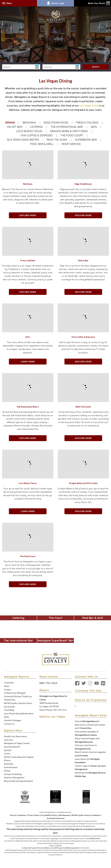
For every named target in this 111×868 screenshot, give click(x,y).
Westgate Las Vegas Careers (17, 743)
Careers (8, 689)
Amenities (9, 764)
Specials (8, 750)
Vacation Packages (13, 720)
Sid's (94, 127)
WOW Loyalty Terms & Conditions (86, 815)
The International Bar (67, 127)
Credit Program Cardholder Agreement (66, 848)
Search (96, 67)
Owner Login (55, 3)
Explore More (28, 215)
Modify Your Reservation (15, 736)
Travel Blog (9, 710)
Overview (8, 740)
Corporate (9, 682)
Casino (7, 753)
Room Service (71, 144)
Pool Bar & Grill (42, 144)
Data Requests (64, 815)
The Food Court (72, 135)
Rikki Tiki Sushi (57, 140)
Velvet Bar (15, 127)
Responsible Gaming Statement (18, 781)
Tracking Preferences (56, 818)
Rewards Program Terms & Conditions (37, 848)
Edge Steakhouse (56, 122)
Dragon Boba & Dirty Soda (69, 131)
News (7, 686)
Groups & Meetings (13, 774)
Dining (10, 122)
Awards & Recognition (14, 777)
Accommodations (12, 747)
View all (87, 721)
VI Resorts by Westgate (15, 693)
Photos (7, 760)
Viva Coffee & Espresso (37, 135)
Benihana (29, 122)
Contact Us (9, 724)
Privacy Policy (33, 815)
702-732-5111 (60, 710)
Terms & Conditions (18, 815)
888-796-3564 (48, 683)
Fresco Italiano (87, 122)
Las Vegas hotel (89, 105)
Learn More (28, 362)
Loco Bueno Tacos (29, 131)
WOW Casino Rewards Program (19, 757)
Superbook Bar (86, 140)
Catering (36, 127)
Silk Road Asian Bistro (23, 140)
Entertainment (11, 767)
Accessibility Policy (49, 815)
